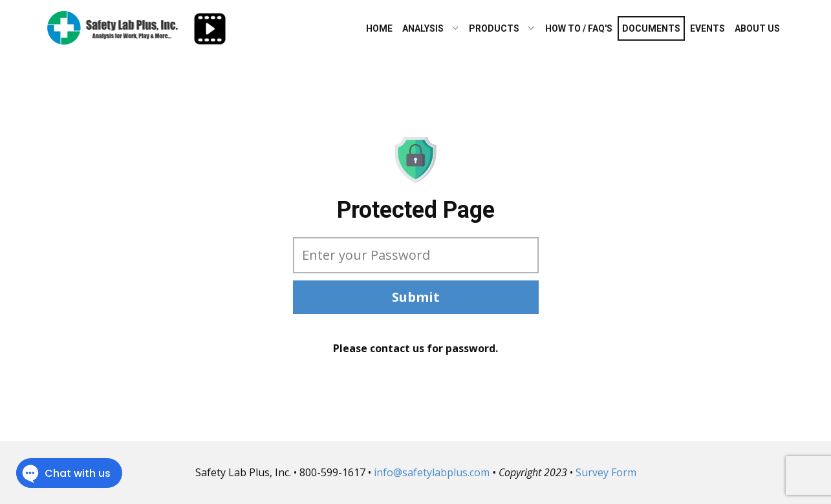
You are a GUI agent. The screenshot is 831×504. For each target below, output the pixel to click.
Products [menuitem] (494, 28)
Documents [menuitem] (651, 28)
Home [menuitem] (379, 28)
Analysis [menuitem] (423, 28)
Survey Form (606, 472)
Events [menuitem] (707, 28)
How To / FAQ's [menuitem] (579, 28)
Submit (416, 297)
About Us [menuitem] (757, 28)
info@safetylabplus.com (432, 472)
